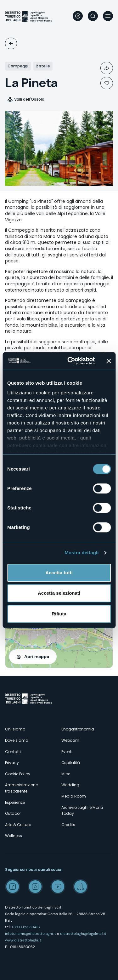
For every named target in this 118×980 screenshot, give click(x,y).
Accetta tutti (59, 573)
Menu (108, 16)
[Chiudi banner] (109, 361)
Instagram (35, 887)
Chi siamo (15, 729)
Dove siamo (17, 740)
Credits (68, 825)
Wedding (70, 785)
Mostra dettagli (81, 553)
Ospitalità (11, 43)
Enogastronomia (78, 729)
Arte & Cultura (18, 825)
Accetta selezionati (59, 593)
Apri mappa (37, 656)
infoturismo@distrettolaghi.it (31, 934)
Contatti (13, 752)
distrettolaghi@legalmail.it (83, 934)
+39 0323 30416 (26, 927)
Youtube (58, 887)
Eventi (67, 752)
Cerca (93, 16)
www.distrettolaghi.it (23, 940)
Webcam (70, 740)
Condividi (107, 68)
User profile (78, 16)
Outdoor (13, 813)
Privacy (12, 763)
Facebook (13, 887)
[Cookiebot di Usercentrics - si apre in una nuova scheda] (70, 361)
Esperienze (15, 802)
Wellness (14, 836)
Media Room (74, 796)
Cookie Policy (18, 774)
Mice (66, 774)
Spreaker (81, 887)
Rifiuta (59, 614)
